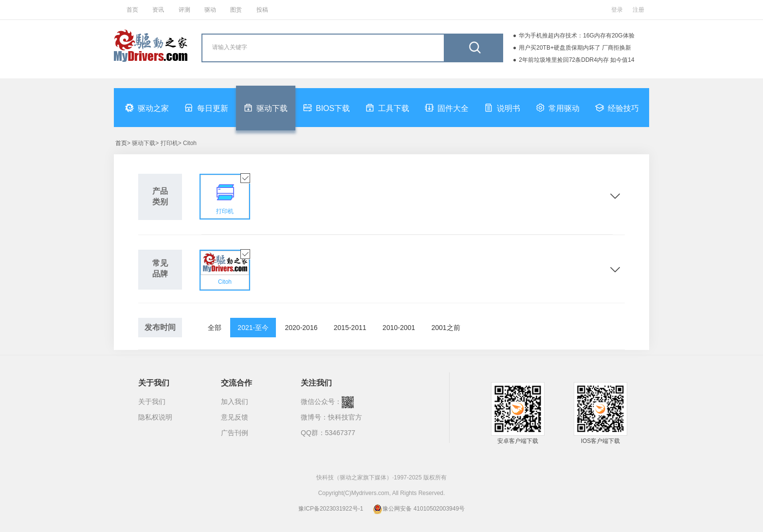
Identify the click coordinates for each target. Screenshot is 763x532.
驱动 (210, 10)
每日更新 (206, 108)
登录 (617, 10)
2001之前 (445, 328)
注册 (638, 10)
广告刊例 (235, 433)
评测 (184, 10)
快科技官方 (345, 417)
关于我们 (152, 402)
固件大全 (447, 108)
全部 (215, 328)
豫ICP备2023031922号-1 (331, 509)
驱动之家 (147, 108)
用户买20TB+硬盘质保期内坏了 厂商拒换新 (575, 48)
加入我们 (235, 402)
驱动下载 (266, 108)
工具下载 (387, 108)
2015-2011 (350, 328)
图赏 (236, 10)
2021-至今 (253, 328)
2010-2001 (399, 328)
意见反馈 (235, 417)
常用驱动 (558, 108)
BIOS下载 (327, 108)
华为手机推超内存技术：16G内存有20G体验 (576, 36)
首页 (132, 10)
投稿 (262, 10)
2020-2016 (301, 328)
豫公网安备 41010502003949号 (419, 509)
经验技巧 (617, 108)
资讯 (158, 10)
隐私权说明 (155, 417)
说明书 (502, 108)
